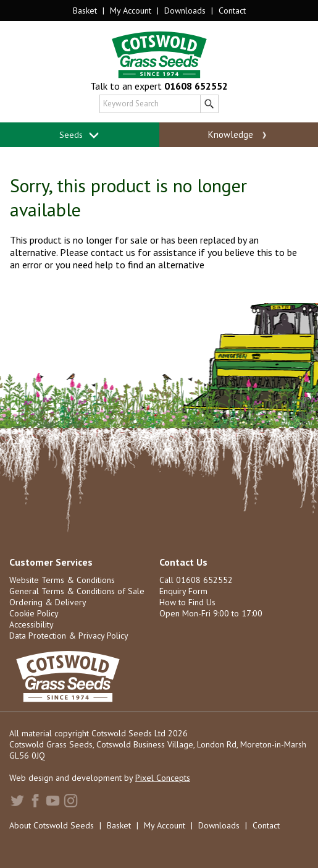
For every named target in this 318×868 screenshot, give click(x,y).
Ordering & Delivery (48, 602)
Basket (85, 11)
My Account (131, 11)
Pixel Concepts (163, 778)
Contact (232, 11)
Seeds (79, 135)
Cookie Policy (34, 613)
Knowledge (239, 135)
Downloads (185, 11)
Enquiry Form (183, 591)
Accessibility (31, 624)
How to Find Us (187, 602)
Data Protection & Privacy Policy (69, 636)
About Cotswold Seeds (52, 825)
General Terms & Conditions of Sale (77, 591)
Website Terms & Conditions (62, 580)
